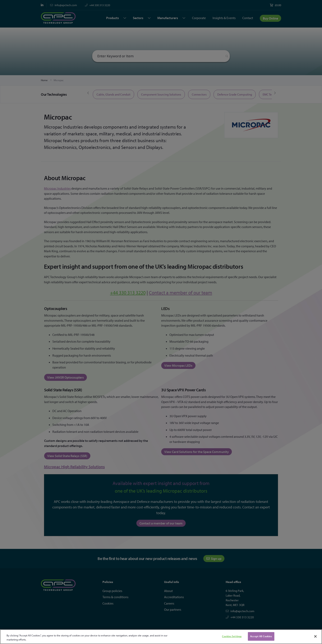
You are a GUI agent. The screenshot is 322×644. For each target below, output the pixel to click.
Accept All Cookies (261, 636)
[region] (161, 637)
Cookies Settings (232, 636)
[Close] (315, 636)
